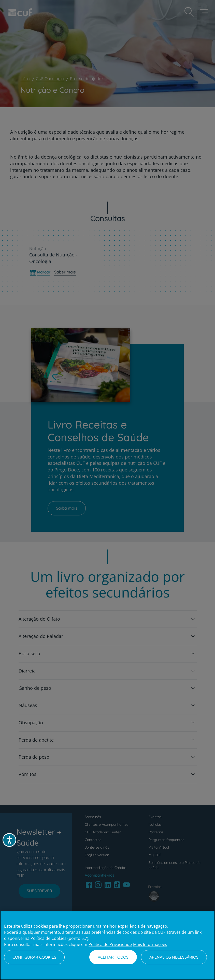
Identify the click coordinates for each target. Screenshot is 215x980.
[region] (108, 945)
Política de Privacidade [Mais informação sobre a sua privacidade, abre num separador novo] (110, 944)
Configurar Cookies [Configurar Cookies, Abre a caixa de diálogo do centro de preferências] (34, 957)
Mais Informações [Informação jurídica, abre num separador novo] (150, 944)
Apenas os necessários (174, 957)
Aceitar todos (113, 957)
